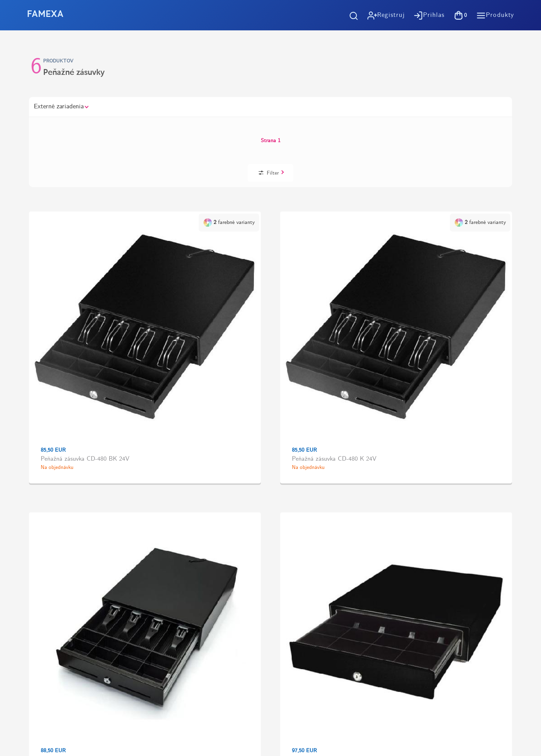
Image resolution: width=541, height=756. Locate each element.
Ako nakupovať (312, 534)
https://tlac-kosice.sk (43, 618)
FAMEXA (45, 15)
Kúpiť (450, 276)
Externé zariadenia (61, 107)
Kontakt (303, 604)
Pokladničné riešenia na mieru (331, 593)
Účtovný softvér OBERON (326, 581)
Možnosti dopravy (315, 546)
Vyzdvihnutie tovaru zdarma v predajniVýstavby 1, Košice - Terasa (400, 481)
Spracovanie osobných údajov (330, 569)
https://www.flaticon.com (49, 643)
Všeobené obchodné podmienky (332, 558)
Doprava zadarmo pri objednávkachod (139, 481)
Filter (451, 127)
